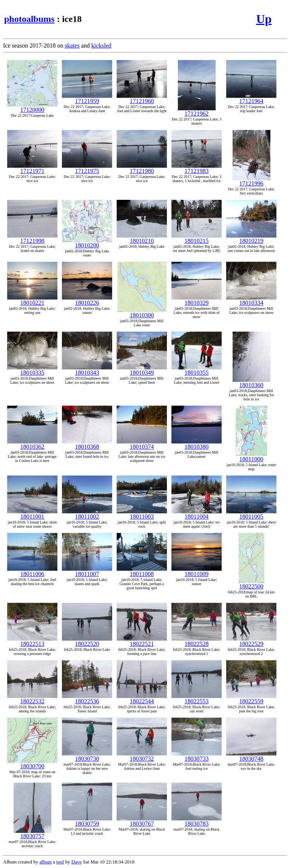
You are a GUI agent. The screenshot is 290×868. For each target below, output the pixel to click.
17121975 (87, 168)
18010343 (87, 370)
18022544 (142, 699)
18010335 (32, 370)
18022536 (87, 699)
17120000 (32, 107)
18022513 (32, 641)
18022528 (197, 641)
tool (60, 862)
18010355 (197, 370)
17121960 (142, 98)
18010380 (197, 444)
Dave (76, 862)
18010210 (142, 238)
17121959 (87, 98)
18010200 (87, 243)
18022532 (32, 699)
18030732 (142, 756)
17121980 (142, 168)
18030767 (142, 821)
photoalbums (29, 19)
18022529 (251, 641)
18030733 (197, 756)
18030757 (32, 833)
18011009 (197, 571)
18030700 (32, 764)
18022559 (251, 699)
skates (72, 46)
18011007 (87, 571)
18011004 (197, 514)
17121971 (32, 168)
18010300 (142, 313)
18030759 (87, 821)
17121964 (251, 98)
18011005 (251, 514)
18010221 (32, 300)
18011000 (251, 456)
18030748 (251, 756)
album (46, 862)
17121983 (197, 168)
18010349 (142, 370)
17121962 (197, 111)
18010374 (142, 444)
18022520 (87, 641)
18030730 (87, 756)
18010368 (87, 444)
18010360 (251, 382)
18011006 (32, 571)
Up (264, 19)
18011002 (87, 514)
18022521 (142, 641)
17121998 (32, 238)
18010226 (87, 300)
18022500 (251, 584)
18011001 (32, 514)
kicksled (101, 46)
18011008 (142, 571)
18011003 (142, 514)
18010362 (32, 444)
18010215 (197, 238)
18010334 (251, 300)
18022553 (197, 699)
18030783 (197, 821)
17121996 (251, 181)
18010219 (251, 238)
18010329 (197, 300)
